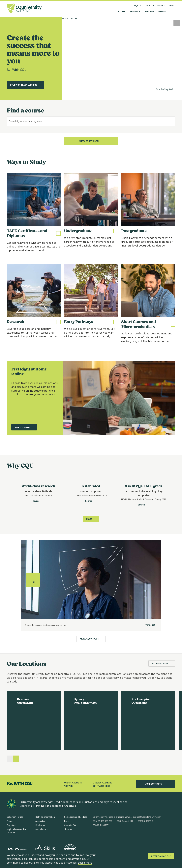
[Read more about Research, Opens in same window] (34, 305)
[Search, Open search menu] (172, 11)
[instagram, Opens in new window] (103, 834)
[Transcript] (148, 648)
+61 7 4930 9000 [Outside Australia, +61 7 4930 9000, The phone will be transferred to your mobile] (101, 786)
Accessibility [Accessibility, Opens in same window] (41, 821)
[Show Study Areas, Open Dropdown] (91, 141)
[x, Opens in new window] (118, 834)
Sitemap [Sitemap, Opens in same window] (68, 829)
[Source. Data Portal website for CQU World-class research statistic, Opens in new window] (38, 501)
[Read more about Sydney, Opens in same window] (91, 721)
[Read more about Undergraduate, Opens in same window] (91, 214)
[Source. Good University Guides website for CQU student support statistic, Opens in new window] (91, 501)
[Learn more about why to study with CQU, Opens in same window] (91, 519)
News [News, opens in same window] (171, 5)
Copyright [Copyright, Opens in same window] (11, 825)
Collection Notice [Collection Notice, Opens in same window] (15, 817)
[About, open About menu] (162, 11)
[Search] (170, 121)
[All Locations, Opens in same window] (162, 663)
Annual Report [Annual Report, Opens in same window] (42, 829)
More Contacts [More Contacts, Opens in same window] (155, 784)
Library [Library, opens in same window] (150, 5)
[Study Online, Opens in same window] (24, 446)
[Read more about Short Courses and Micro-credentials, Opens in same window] (148, 305)
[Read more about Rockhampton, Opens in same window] (148, 721)
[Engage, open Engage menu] (149, 11)
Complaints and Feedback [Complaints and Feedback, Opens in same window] (76, 817)
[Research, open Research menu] (135, 11)
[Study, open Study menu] (121, 11)
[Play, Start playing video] (177, 23)
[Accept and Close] (161, 856)
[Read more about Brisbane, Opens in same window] (34, 721)
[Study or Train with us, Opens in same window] (25, 85)
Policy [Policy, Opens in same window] (67, 821)
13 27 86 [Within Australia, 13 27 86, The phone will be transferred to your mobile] (69, 786)
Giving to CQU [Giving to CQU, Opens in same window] (71, 825)
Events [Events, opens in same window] (161, 5)
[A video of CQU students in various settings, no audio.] (122, 59)
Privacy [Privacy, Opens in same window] (10, 821)
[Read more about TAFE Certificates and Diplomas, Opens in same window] (34, 214)
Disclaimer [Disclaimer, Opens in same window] (40, 825)
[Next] (16, 759)
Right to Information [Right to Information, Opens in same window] (45, 817)
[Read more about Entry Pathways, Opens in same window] (91, 305)
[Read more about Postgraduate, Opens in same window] (148, 214)
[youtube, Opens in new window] (125, 834)
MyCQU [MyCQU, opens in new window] (138, 5)
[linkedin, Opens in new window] (111, 834)
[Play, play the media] (33, 603)
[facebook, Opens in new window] (96, 834)
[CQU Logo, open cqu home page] (24, 9)
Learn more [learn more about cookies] (85, 863)
